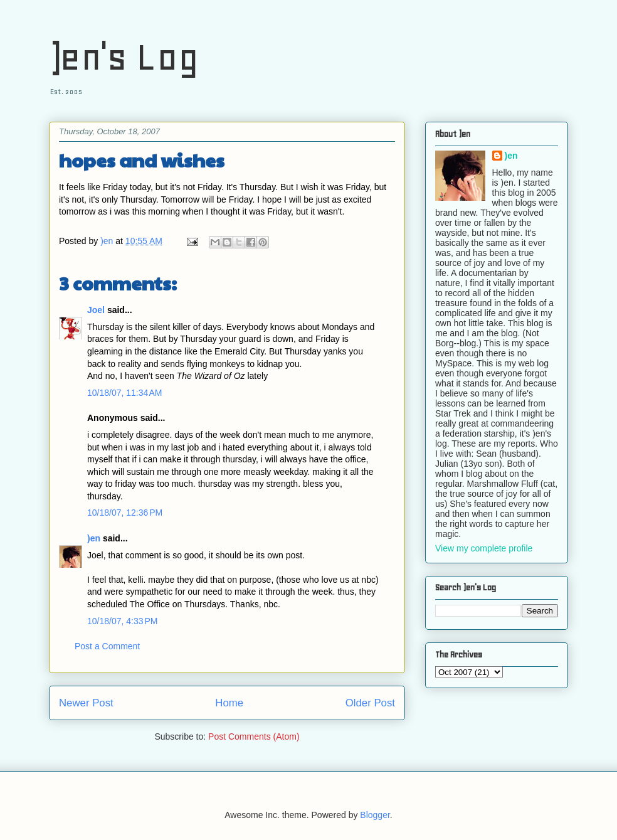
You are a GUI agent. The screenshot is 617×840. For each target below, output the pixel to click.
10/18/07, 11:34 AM (124, 393)
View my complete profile (484, 548)
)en (94, 538)
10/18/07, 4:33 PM (122, 621)
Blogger (375, 815)
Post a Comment (107, 646)
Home (229, 703)
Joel (96, 310)
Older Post (370, 703)
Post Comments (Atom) (254, 736)
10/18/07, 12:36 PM (125, 513)
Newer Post (86, 703)
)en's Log (124, 57)
